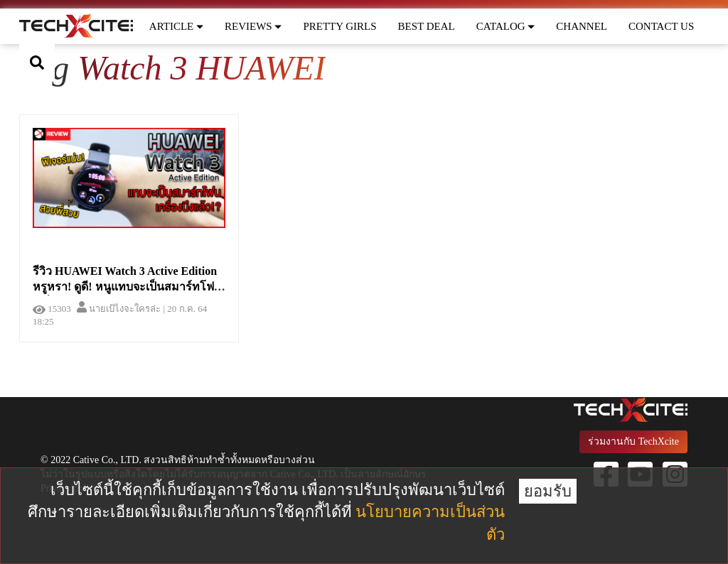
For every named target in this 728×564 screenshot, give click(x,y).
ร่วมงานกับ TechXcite (633, 441)
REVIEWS (253, 26)
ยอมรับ (548, 491)
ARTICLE (176, 26)
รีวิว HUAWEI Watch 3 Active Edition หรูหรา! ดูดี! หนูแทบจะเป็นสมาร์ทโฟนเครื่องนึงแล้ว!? (127, 287)
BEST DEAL (427, 26)
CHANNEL (582, 26)
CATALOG (506, 26)
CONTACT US (661, 26)
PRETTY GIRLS (339, 26)
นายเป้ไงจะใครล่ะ (119, 309)
